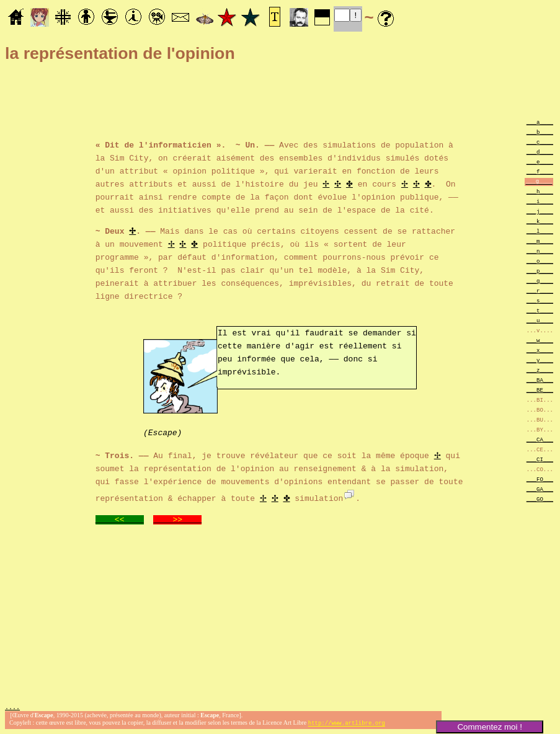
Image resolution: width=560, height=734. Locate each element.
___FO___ (540, 479)
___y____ (540, 360)
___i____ (540, 201)
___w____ (540, 340)
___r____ (540, 290)
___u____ (540, 320)
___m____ (540, 241)
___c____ (540, 142)
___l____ (540, 231)
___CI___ (540, 459)
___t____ (540, 310)
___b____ (540, 132)
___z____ (540, 370)
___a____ (540, 122)
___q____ (540, 281)
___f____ (540, 171)
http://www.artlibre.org (347, 724)
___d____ (540, 152)
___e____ (540, 161)
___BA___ (540, 380)
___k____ (540, 221)
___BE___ (540, 390)
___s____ (540, 300)
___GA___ (540, 489)
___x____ (540, 350)
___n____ (540, 251)
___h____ (540, 191)
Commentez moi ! (489, 727)
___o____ (540, 261)
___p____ (540, 271)
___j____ (540, 211)
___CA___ (540, 439)
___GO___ (540, 499)
